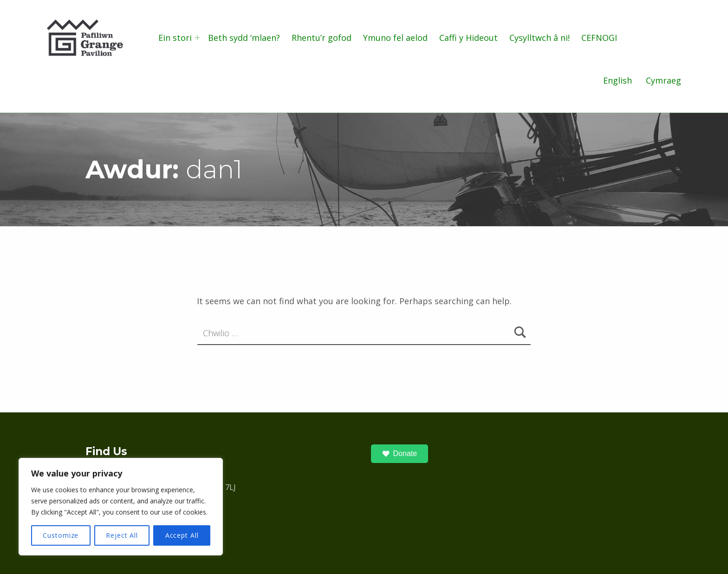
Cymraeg (663, 80)
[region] (121, 507)
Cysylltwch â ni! (539, 38)
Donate (400, 454)
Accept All (182, 535)
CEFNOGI (599, 38)
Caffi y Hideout (468, 38)
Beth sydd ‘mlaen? (244, 38)
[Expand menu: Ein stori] (197, 38)
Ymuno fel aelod (395, 38)
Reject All (122, 535)
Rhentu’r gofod (322, 38)
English (617, 80)
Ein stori (175, 38)
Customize (61, 535)
